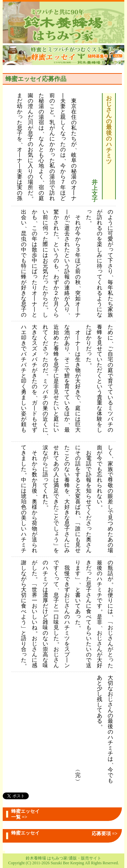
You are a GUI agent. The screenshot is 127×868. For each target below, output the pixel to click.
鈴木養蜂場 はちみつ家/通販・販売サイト (63, 858)
